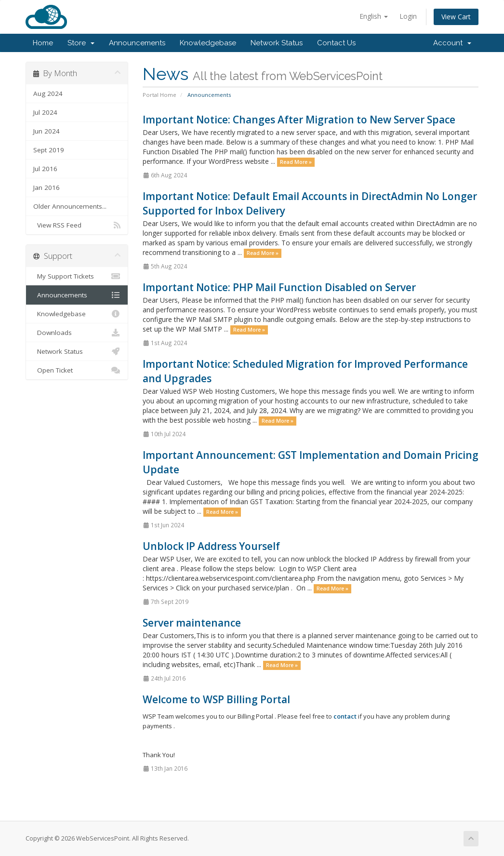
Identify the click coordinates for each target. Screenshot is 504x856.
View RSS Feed (77, 225)
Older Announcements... (70, 206)
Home (43, 43)
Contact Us (336, 43)
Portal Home (159, 95)
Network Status (277, 43)
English (374, 16)
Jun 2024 (46, 131)
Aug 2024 (48, 94)
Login (408, 16)
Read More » (296, 162)
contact (345, 716)
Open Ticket (77, 370)
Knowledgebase (208, 43)
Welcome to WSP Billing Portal (216, 699)
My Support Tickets (77, 276)
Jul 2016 (45, 169)
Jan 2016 (46, 187)
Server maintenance (192, 623)
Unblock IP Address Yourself (211, 546)
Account (452, 43)
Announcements (137, 43)
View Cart (456, 17)
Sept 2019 (49, 150)
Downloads (77, 333)
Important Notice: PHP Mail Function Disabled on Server (279, 287)
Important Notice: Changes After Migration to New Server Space (299, 120)
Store (81, 43)
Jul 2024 (45, 112)
